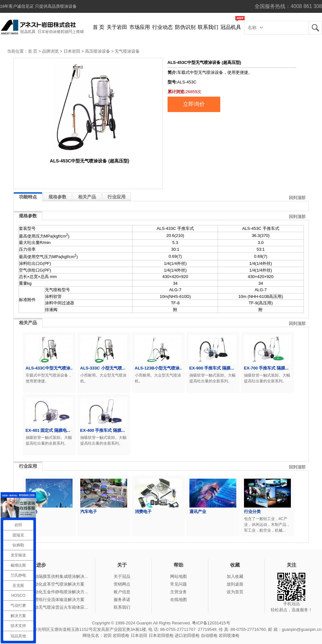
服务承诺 (122, 600)
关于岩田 (117, 27)
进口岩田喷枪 (187, 635)
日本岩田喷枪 (161, 635)
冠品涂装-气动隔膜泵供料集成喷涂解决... (50, 576)
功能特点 (28, 197)
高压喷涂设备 (98, 51)
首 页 (99, 27)
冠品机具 (231, 27)
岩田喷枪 (121, 635)
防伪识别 (185, 27)
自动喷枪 (209, 635)
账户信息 (122, 592)
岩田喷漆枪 (229, 635)
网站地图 (178, 576)
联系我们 (208, 27)
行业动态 (162, 27)
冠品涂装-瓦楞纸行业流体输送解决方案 (48, 600)
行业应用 (117, 197)
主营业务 (178, 592)
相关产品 (87, 197)
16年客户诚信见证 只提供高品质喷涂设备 (38, 6)
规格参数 (57, 197)
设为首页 (235, 592)
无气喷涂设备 (127, 51)
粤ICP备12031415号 (211, 623)
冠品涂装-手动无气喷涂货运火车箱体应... (50, 607)
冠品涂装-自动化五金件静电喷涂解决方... (50, 592)
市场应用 (140, 27)
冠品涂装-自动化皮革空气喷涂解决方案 (48, 584)
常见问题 (178, 584)
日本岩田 (72, 51)
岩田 (315, 28)
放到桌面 (235, 584)
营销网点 (122, 584)
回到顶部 (297, 198)
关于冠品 (122, 576)
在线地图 (178, 600)
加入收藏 (235, 576)
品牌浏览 (50, 51)
